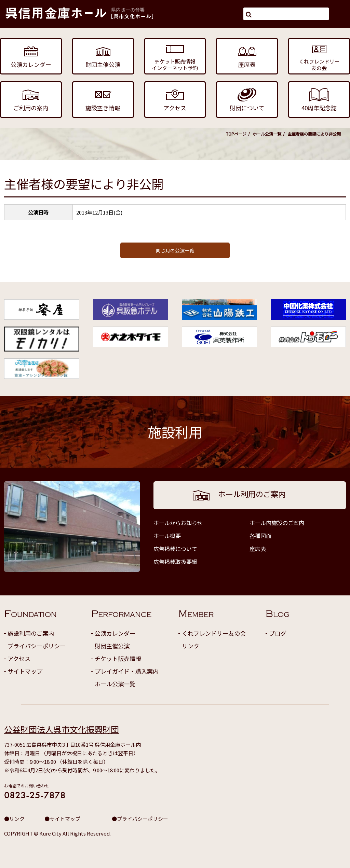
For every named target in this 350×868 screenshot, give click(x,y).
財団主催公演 (112, 646)
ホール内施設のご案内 (277, 523)
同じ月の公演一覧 (175, 250)
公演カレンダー (115, 633)
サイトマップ (25, 671)
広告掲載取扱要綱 (175, 562)
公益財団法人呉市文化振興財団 (62, 729)
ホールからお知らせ (178, 523)
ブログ (278, 633)
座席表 (258, 549)
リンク (191, 646)
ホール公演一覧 (267, 134)
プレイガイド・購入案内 (127, 671)
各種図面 (260, 536)
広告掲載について (175, 549)
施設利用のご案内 (31, 633)
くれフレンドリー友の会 (214, 633)
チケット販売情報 (118, 658)
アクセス (19, 658)
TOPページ (236, 134)
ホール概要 (167, 536)
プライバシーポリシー (37, 646)
